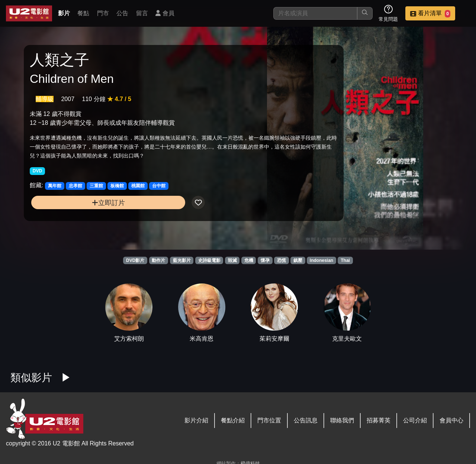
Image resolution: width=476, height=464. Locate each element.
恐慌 (282, 260)
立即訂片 (82, 218)
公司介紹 (415, 420)
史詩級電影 (209, 260)
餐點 (83, 13)
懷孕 (265, 260)
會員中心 (451, 420)
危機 (249, 260)
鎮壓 (298, 260)
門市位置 (269, 420)
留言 (142, 13)
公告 (122, 13)
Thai (345, 260)
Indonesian (321, 260)
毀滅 (232, 260)
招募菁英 (379, 420)
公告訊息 (306, 420)
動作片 (158, 260)
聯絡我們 (342, 420)
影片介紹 (196, 420)
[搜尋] (315, 13)
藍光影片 (182, 260)
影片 (64, 13)
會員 (165, 13)
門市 (103, 13)
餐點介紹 (233, 420)
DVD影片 (135, 260)
